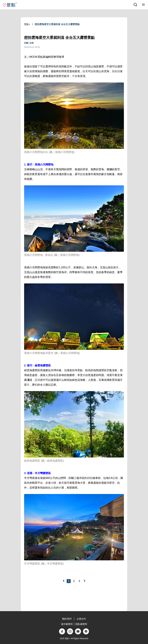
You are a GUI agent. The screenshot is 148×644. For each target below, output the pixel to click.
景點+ (27, 24)
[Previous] (64, 581)
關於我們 (67, 619)
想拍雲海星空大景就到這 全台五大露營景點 (57, 24)
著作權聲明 (67, 624)
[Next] (84, 581)
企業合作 (81, 619)
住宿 (32, 43)
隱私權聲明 (81, 624)
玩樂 (26, 43)
